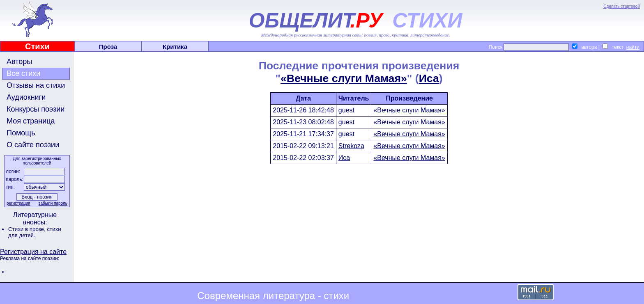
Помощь (21, 133)
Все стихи (23, 73)
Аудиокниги (26, 97)
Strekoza (351, 146)
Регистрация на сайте (33, 252)
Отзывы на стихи (36, 85)
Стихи (37, 46)
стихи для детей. (35, 232)
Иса (429, 78)
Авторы (19, 62)
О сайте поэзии (33, 145)
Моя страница (31, 121)
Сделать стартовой (622, 6)
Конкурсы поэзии (36, 109)
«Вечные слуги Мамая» (344, 78)
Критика (175, 47)
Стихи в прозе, (28, 229)
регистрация (18, 203)
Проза (108, 47)
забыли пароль (53, 203)
